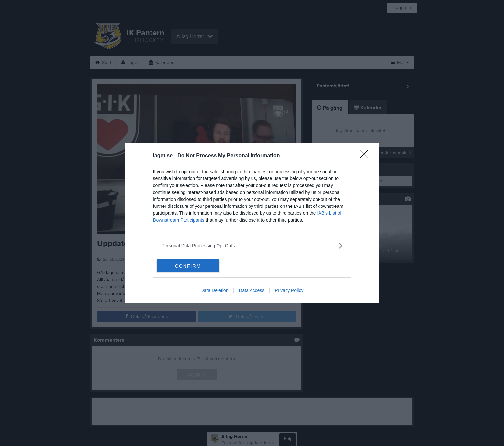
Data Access (252, 290)
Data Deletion (215, 290)
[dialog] (252, 223)
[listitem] (252, 246)
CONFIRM (188, 266)
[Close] (366, 156)
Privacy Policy (289, 290)
